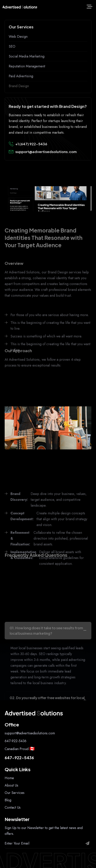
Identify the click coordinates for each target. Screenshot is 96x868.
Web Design (18, 51)
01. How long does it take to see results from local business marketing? (46, 679)
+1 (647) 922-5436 (31, 156)
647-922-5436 (16, 741)
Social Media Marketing (27, 71)
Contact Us (13, 807)
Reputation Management (27, 80)
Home (9, 778)
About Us (11, 785)
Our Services (15, 793)
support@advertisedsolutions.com (46, 164)
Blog (8, 800)
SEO (12, 61)
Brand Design (19, 100)
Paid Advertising (21, 90)
